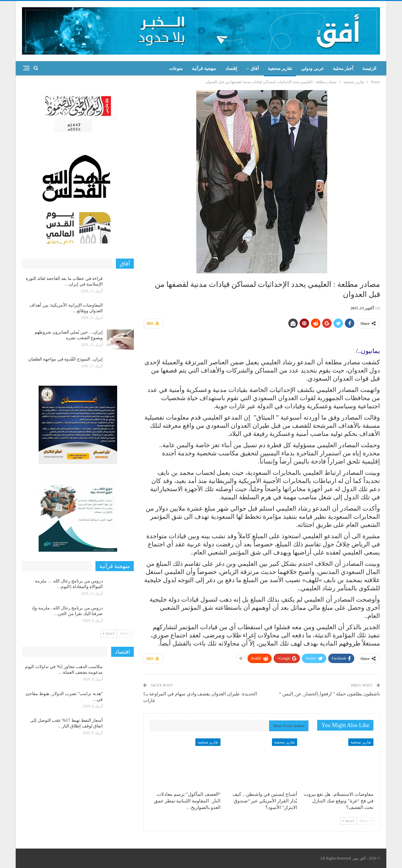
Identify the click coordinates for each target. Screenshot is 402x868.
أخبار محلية (343, 69)
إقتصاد (231, 69)
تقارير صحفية (280, 69)
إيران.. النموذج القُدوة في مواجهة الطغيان (66, 359)
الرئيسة (369, 69)
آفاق (255, 69)
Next (348, 821)
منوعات (176, 69)
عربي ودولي (312, 69)
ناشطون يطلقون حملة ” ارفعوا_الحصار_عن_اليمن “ (329, 694)
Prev (365, 821)
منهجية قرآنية (204, 69)
